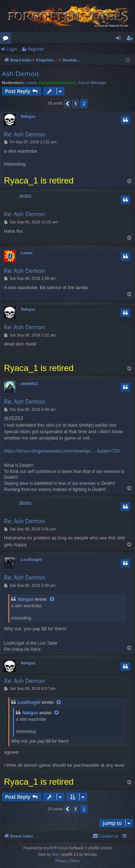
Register (36, 49)
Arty (55, 855)
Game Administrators (57, 83)
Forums (7, 39)
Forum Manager (92, 83)
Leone (31, 83)
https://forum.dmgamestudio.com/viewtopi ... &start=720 (62, 451)
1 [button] (76, 104)
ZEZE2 (25, 196)
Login (12, 49)
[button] (67, 104)
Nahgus (28, 116)
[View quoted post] (52, 600)
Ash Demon (20, 74)
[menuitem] (105, 836)
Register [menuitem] (131, 39)
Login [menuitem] (120, 39)
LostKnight (31, 560)
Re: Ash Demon (24, 134)
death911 (30, 384)
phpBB (49, 848)
